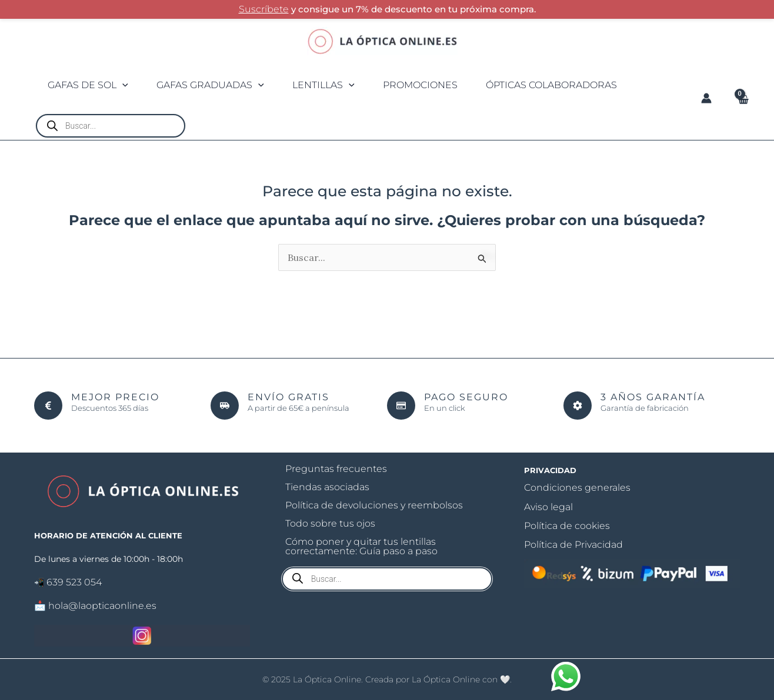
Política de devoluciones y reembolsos (374, 506)
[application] (126, 85)
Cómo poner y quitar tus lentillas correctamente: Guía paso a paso (361, 547)
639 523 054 (74, 582)
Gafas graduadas (221, 85)
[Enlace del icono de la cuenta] (706, 98)
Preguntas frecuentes (336, 469)
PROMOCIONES (444, 85)
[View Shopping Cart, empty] (743, 99)
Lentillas (341, 85)
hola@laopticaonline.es (102, 606)
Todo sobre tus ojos (330, 524)
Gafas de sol (91, 85)
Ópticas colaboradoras (583, 85)
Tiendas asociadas (327, 488)
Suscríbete (264, 9)
